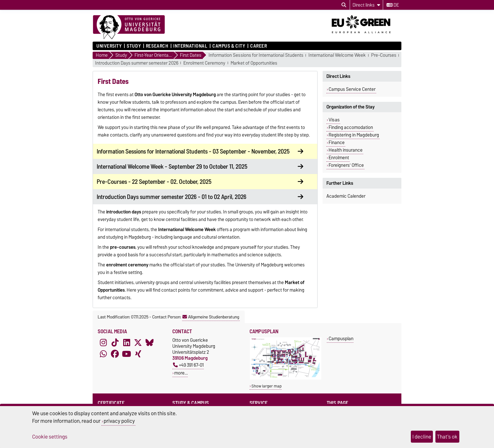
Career (258, 46)
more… (181, 373)
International (190, 46)
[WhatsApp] (103, 354)
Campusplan (341, 338)
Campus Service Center (352, 89)
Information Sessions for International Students (256, 55)
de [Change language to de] (393, 5)
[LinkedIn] (127, 343)
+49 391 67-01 (188, 365)
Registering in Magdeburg (354, 135)
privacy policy (119, 421)
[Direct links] (366, 5)
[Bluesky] (150, 343)
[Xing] (138, 354)
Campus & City (229, 46)
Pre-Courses (384, 55)
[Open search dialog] (344, 5)
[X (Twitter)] (138, 343)
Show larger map (267, 386)
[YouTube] (127, 354)
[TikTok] (115, 343)
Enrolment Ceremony (204, 63)
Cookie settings (50, 437)
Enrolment (339, 158)
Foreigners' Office (346, 165)
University (109, 46)
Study (134, 46)
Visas (334, 120)
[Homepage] (129, 27)
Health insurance (346, 150)
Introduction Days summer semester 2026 (137, 63)
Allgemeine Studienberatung (211, 317)
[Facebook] (115, 354)
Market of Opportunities (254, 63)
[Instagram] (103, 343)
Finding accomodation (351, 127)
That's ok (447, 437)
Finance (337, 143)
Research (157, 46)
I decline (422, 437)
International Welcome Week (337, 55)
